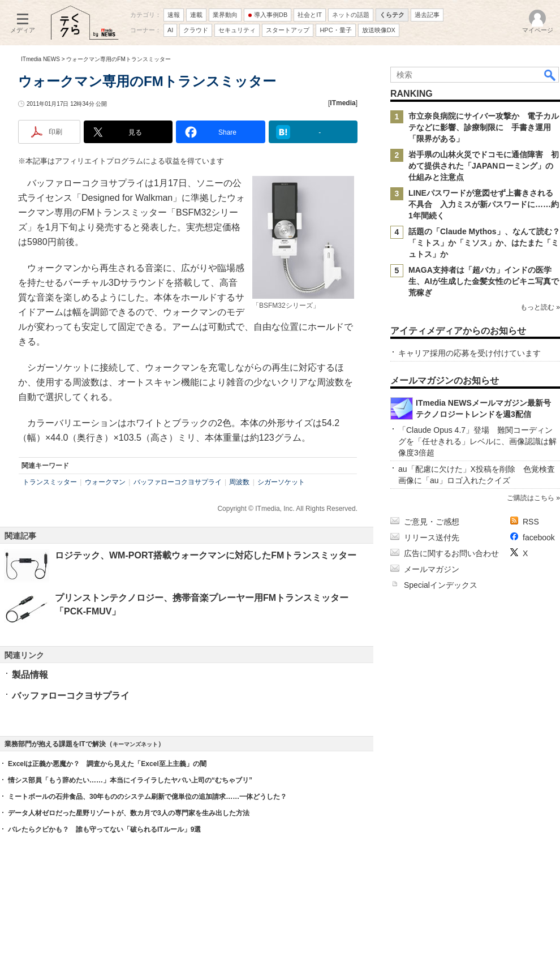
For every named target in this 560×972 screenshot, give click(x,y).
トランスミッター (50, 482)
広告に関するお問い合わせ (451, 553)
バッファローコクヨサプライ (178, 482)
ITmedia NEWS (40, 59)
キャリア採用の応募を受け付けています (469, 353)
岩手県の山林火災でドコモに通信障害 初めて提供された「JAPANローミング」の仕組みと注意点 (484, 166)
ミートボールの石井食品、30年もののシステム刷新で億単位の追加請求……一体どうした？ (147, 797)
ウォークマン (105, 482)
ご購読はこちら (531, 498)
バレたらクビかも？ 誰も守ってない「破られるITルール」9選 (104, 829)
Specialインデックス (441, 585)
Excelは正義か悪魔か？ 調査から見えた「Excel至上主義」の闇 (107, 764)
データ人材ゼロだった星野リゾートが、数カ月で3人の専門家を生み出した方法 (129, 813)
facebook (539, 537)
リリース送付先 (432, 537)
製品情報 (30, 675)
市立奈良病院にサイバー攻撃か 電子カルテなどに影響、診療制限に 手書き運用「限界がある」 (484, 127)
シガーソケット (281, 482)
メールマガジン (432, 569)
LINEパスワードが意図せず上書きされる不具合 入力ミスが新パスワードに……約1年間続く (484, 204)
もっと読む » (540, 307)
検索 (550, 75)
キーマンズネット (135, 744)
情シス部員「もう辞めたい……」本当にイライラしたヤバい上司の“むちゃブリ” (130, 780)
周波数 (239, 482)
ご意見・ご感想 (432, 522)
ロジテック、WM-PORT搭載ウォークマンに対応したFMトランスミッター (206, 555)
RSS (531, 522)
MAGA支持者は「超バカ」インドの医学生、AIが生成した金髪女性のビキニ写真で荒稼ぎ (484, 281)
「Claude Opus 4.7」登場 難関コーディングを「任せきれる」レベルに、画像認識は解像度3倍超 (477, 441)
